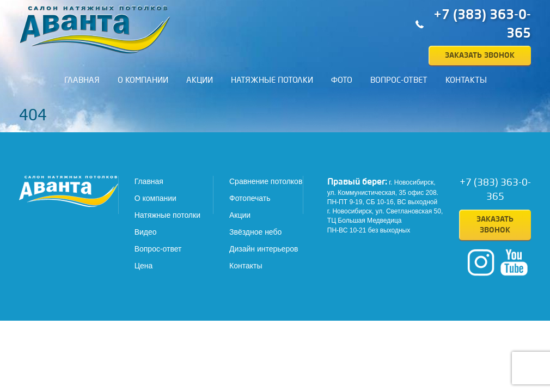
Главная (82, 80)
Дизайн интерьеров (264, 249)
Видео (146, 232)
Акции (200, 80)
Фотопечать (250, 198)
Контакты (466, 80)
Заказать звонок (480, 55)
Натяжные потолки (272, 80)
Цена (144, 266)
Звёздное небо (255, 232)
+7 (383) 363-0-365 (482, 24)
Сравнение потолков (266, 181)
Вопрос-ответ (399, 80)
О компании (143, 80)
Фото (342, 80)
